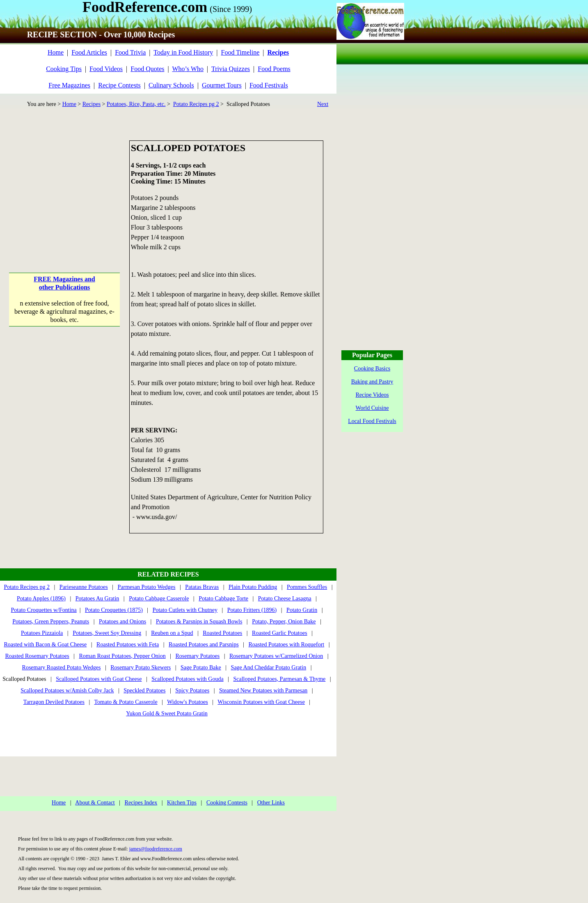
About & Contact (95, 803)
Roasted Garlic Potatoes (280, 633)
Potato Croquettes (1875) (114, 610)
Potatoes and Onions (122, 622)
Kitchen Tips (182, 803)
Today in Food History (183, 52)
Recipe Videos (372, 395)
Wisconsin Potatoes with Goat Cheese (261, 702)
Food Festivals (269, 85)
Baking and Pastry (372, 382)
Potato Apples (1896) (41, 599)
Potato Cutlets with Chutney (185, 610)
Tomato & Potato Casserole (126, 702)
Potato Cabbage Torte (223, 599)
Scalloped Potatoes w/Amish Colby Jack (67, 690)
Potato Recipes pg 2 (196, 104)
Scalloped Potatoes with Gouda (187, 679)
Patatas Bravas (202, 587)
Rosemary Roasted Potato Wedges (62, 667)
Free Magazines (69, 85)
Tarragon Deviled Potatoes (54, 702)
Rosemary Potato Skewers (141, 667)
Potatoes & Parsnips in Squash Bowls (199, 622)
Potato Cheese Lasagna (285, 599)
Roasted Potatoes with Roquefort (286, 645)
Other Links (271, 803)
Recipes (92, 104)
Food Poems (274, 69)
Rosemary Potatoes (198, 656)
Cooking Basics (372, 369)
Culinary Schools (171, 85)
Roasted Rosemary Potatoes (37, 656)
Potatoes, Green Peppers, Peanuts (51, 622)
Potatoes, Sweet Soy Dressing (107, 633)
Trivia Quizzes (231, 69)
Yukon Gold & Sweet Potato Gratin (167, 713)
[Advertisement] (65, 192)
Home (56, 52)
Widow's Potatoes (188, 702)
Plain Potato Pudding (253, 587)
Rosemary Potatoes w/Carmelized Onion (276, 656)
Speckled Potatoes (144, 690)
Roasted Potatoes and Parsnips (204, 645)
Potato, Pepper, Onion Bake (284, 622)
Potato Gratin (302, 610)
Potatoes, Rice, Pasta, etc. (136, 104)
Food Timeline (240, 52)
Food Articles (89, 52)
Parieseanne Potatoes (84, 587)
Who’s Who (188, 69)
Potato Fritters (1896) (252, 610)
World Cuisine (372, 408)
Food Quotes (147, 69)
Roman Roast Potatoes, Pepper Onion (122, 656)
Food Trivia (130, 52)
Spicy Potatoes (192, 690)
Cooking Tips (64, 69)
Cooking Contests (227, 803)
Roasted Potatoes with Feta (128, 645)
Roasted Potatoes (222, 633)
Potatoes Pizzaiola (42, 633)
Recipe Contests (119, 85)
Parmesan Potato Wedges (146, 587)
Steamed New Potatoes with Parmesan (263, 690)
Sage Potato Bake (201, 667)
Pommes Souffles (307, 587)
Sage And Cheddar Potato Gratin (269, 667)
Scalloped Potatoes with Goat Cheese (99, 679)
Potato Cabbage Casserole (159, 599)
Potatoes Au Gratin (97, 599)
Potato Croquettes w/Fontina (44, 610)
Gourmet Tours (222, 85)
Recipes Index (141, 803)
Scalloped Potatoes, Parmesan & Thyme (279, 679)
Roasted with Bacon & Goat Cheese (45, 645)
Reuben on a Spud (172, 633)
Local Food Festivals (372, 421)
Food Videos (106, 69)
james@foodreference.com (156, 849)
